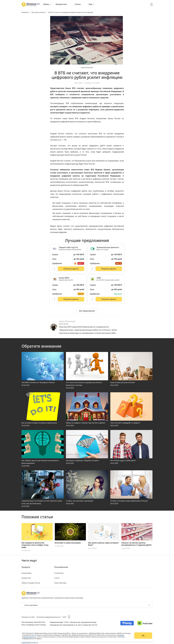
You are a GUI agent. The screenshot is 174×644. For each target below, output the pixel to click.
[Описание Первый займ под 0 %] (55, 269)
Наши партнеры (60, 583)
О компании (59, 573)
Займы (46, 4)
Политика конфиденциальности (49, 617)
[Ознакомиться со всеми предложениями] (87, 311)
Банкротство (61, 4)
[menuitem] (47, 4)
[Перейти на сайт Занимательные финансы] (109, 269)
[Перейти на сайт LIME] (109, 299)
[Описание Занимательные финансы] (92, 269)
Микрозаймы (27, 573)
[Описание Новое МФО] (55, 299)
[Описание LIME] (92, 299)
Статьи (78, 4)
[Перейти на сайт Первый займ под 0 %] (71, 269)
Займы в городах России (31, 583)
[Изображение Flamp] (127, 624)
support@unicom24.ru (30, 643)
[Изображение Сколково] (145, 624)
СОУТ (64, 617)
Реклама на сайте (28, 617)
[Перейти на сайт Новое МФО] (71, 299)
